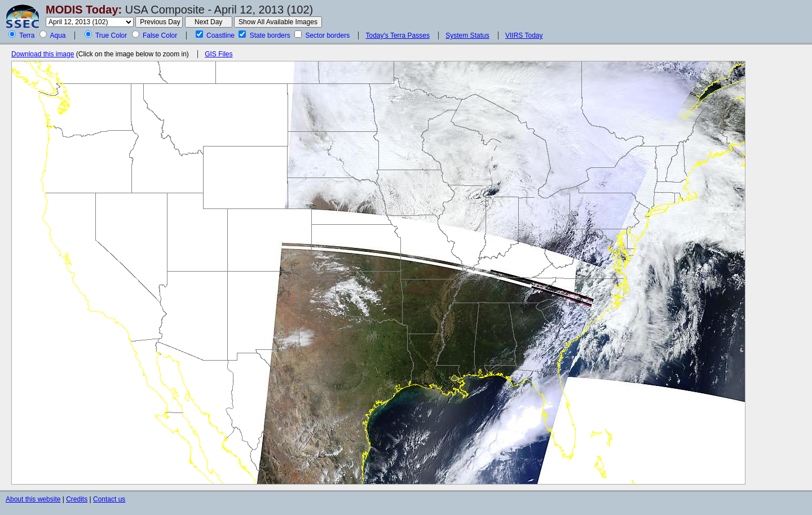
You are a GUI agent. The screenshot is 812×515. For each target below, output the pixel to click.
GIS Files (219, 54)
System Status (467, 35)
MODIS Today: (84, 10)
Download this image (43, 54)
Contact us (109, 499)
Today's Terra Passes (397, 35)
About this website (33, 499)
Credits (77, 499)
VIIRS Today (524, 35)
